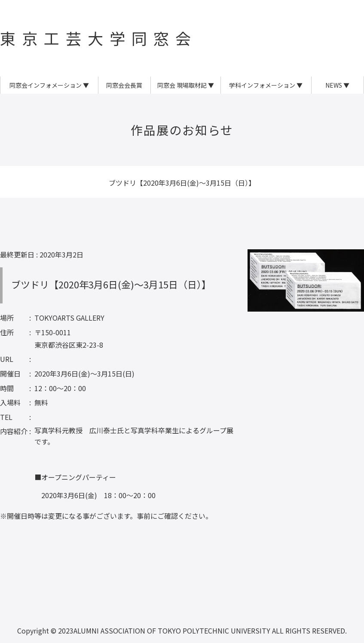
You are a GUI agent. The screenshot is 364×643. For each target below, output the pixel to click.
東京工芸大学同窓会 (99, 38)
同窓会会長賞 (124, 85)
